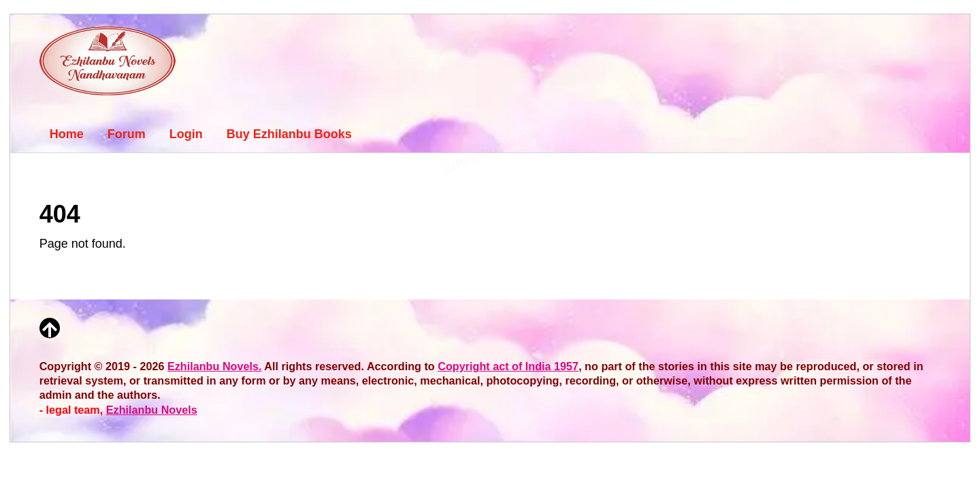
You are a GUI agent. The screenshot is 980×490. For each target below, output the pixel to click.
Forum (127, 134)
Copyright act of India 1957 (508, 366)
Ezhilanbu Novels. (215, 366)
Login (186, 134)
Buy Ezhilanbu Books (289, 134)
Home (67, 134)
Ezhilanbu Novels (152, 410)
